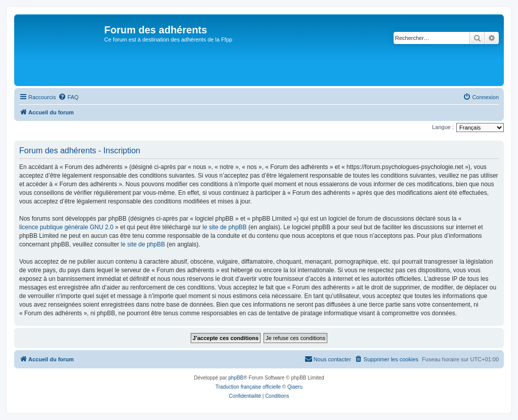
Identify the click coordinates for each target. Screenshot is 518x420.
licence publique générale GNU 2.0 (66, 227)
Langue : (443, 127)
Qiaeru (295, 387)
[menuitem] (68, 97)
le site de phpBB (224, 227)
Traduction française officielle (248, 387)
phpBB (236, 378)
